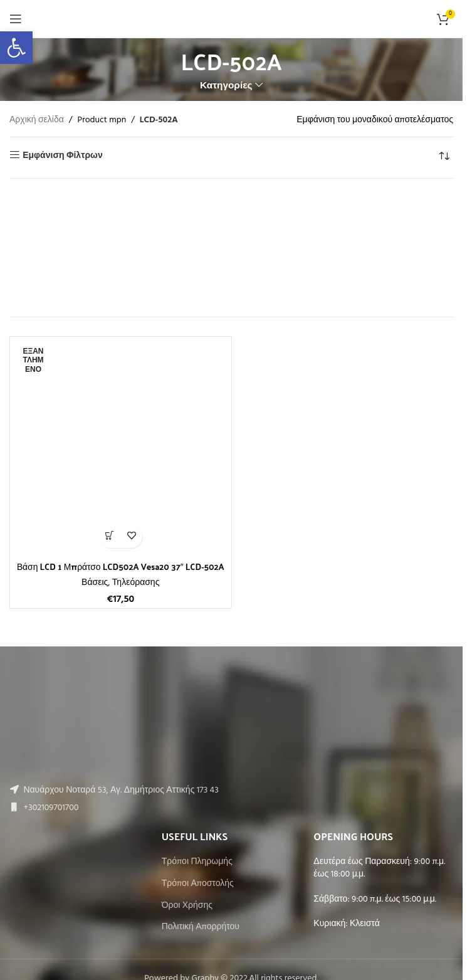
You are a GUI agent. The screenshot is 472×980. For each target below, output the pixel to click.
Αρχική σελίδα (37, 120)
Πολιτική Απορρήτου (201, 927)
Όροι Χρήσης (187, 906)
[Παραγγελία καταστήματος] (444, 156)
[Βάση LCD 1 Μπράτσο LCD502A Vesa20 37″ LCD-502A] (121, 447)
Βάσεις (95, 583)
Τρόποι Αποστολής (198, 884)
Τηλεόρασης (136, 583)
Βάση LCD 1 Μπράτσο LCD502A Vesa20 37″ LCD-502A (121, 566)
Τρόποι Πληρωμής (197, 862)
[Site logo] (232, 19)
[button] (16, 48)
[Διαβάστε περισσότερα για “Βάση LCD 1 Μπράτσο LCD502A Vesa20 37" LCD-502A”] (109, 537)
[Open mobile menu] (16, 19)
